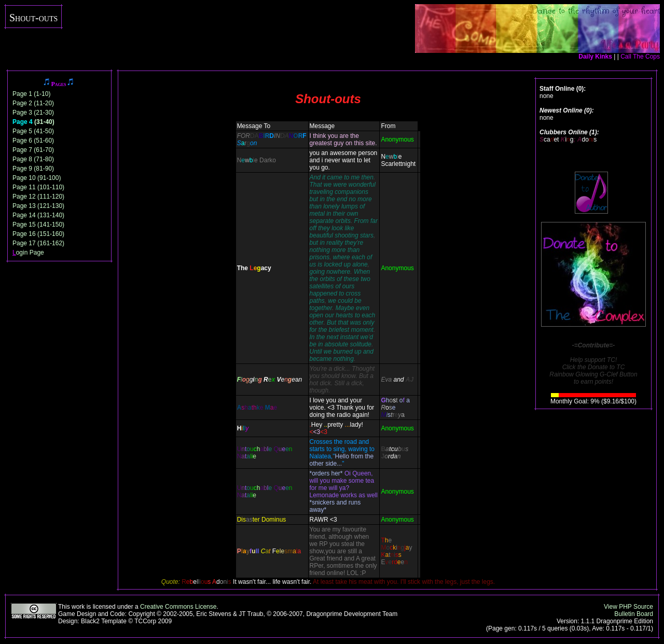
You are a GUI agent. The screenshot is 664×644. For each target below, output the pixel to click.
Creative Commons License (178, 607)
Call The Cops (640, 57)
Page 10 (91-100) (37, 178)
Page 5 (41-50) (33, 131)
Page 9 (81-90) (33, 169)
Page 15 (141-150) (38, 225)
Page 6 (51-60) (33, 141)
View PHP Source (628, 607)
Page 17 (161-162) (38, 243)
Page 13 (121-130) (38, 206)
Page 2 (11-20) (33, 103)
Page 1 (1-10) (31, 94)
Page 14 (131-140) (38, 215)
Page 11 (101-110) (38, 187)
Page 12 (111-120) (38, 197)
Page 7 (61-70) (33, 150)
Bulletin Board (634, 614)
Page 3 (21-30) (33, 113)
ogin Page (28, 253)
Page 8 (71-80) (33, 159)
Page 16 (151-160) (38, 234)
